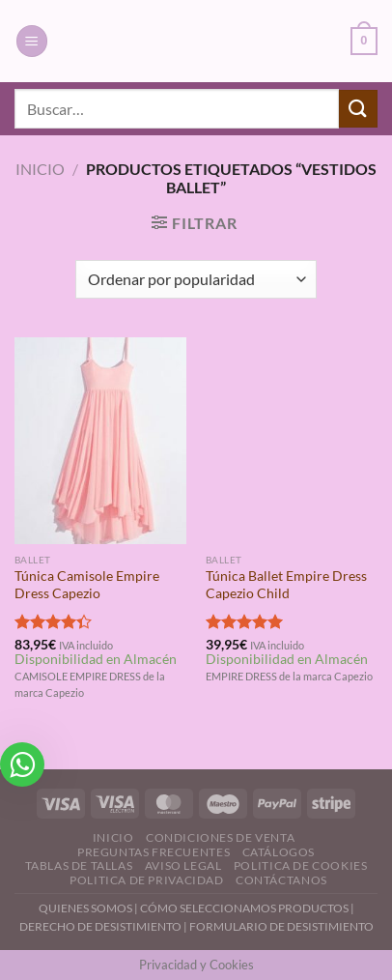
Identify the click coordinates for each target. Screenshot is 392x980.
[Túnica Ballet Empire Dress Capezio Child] (292, 441)
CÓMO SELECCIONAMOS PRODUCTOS (244, 908)
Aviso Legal (183, 865)
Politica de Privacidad (146, 880)
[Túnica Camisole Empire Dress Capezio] (100, 441)
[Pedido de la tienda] (196, 279)
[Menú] (32, 41)
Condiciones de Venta (220, 837)
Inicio (40, 169)
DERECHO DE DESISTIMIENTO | (104, 926)
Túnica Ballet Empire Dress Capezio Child (286, 585)
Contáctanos (281, 880)
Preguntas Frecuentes (154, 852)
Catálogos (279, 852)
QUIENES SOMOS (85, 908)
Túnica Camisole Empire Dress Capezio (87, 585)
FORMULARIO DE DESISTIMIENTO (281, 926)
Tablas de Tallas (79, 865)
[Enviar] (358, 109)
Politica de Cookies (301, 865)
